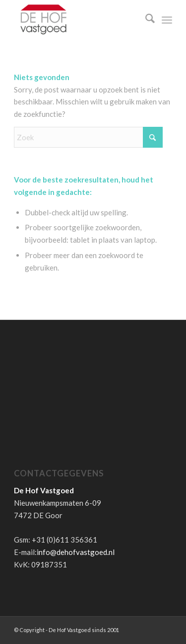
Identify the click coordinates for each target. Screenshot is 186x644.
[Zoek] (145, 20)
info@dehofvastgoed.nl (76, 552)
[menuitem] (145, 20)
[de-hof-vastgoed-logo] (77, 20)
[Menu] (167, 20)
